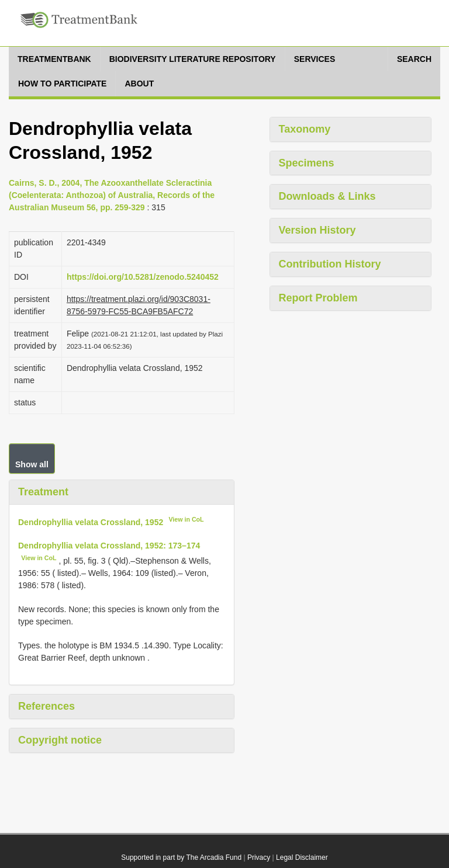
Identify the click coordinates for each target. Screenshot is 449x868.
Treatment (43, 492)
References (46, 706)
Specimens (307, 163)
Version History (317, 230)
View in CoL (186, 519)
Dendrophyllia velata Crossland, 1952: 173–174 (109, 546)
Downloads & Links (327, 196)
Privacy (259, 857)
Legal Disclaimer (302, 857)
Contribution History (330, 264)
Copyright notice (60, 740)
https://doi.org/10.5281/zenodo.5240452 (143, 277)
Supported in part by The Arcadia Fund (181, 857)
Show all (32, 464)
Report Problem (318, 298)
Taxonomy (305, 129)
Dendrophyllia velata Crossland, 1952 (91, 522)
